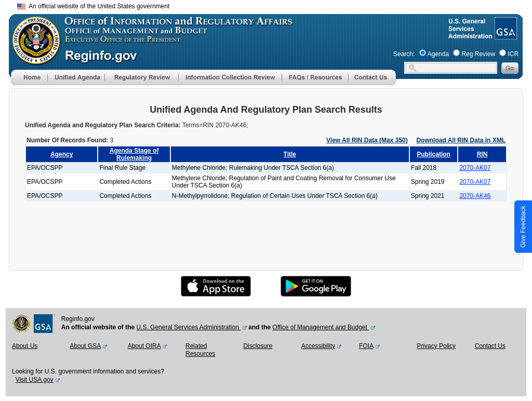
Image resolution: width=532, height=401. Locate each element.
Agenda (438, 54)
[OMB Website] (33, 60)
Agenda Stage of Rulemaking (134, 154)
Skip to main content (272, 5)
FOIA (366, 346)
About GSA (85, 346)
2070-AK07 (475, 168)
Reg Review (478, 54)
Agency (62, 154)
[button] (76, 77)
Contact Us (490, 346)
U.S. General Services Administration (188, 327)
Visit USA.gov (35, 380)
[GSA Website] (505, 35)
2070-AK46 (475, 196)
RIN (482, 154)
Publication (434, 154)
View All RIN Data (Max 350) (367, 140)
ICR (513, 54)
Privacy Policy (436, 346)
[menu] (76, 77)
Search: (404, 54)
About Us (25, 346)
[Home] (29, 83)
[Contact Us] (372, 83)
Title (290, 154)
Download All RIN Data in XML (461, 140)
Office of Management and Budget (321, 327)
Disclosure (258, 346)
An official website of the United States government (93, 6)
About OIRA (144, 346)
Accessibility (318, 346)
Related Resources (200, 350)
